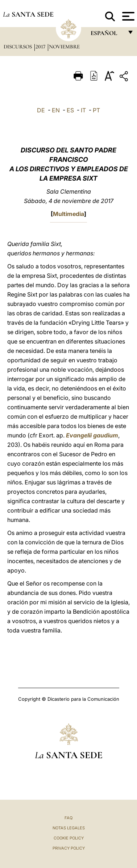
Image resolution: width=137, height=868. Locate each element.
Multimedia (68, 214)
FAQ (68, 818)
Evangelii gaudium (92, 435)
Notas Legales (69, 828)
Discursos (18, 47)
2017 (41, 47)
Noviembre (64, 47)
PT (96, 110)
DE (41, 110)
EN (56, 110)
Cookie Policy (69, 838)
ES (70, 110)
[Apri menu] (127, 16)
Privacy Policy (69, 848)
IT (83, 110)
